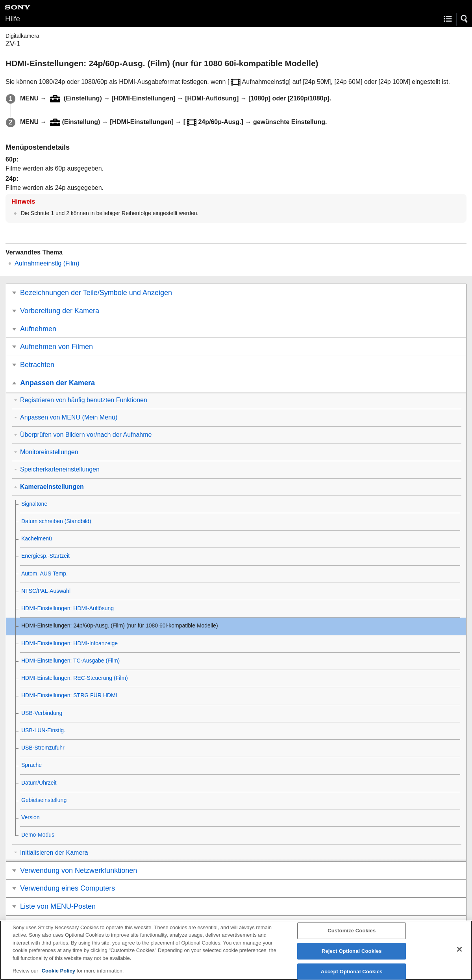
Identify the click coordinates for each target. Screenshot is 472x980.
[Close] (459, 954)
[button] (465, 19)
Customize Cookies (352, 935)
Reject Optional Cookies (352, 956)
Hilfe (13, 19)
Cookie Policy (59, 975)
